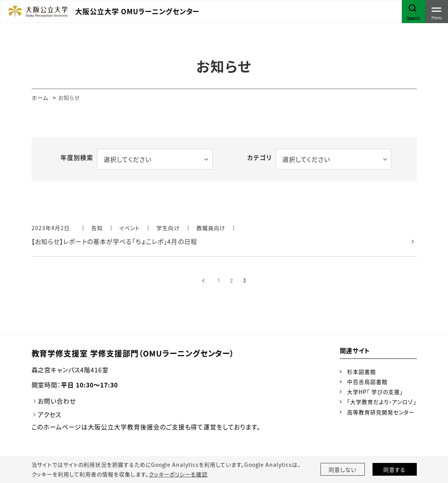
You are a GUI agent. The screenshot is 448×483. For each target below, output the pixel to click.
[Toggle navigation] (436, 12)
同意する (394, 470)
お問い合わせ (57, 401)
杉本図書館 (362, 372)
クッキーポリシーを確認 (178, 474)
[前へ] (204, 281)
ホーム (40, 98)
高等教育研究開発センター (381, 412)
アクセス (49, 414)
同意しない (342, 470)
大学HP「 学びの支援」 (375, 392)
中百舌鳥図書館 (367, 382)
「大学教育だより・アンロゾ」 (382, 402)
